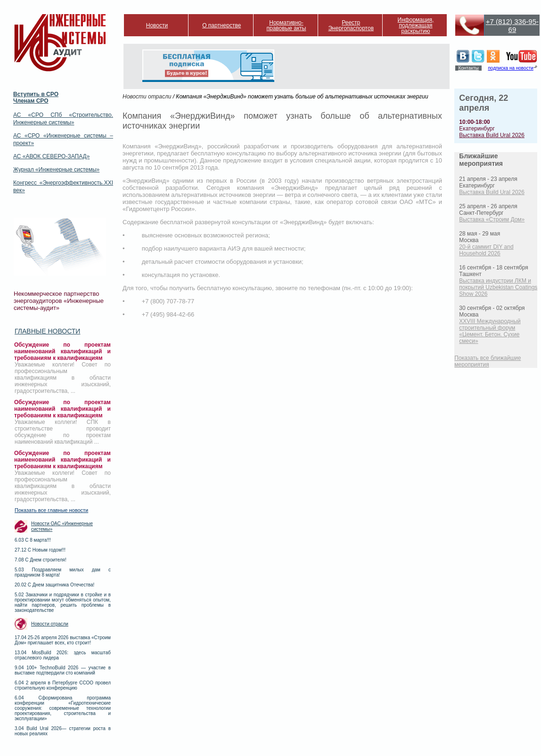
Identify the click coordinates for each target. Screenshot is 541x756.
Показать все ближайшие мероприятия (488, 361)
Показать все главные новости (51, 510)
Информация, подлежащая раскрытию (416, 25)
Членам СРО (31, 101)
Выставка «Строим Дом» (492, 219)
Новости (157, 25)
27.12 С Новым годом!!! (40, 550)
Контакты (468, 68)
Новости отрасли (50, 624)
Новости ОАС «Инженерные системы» (62, 526)
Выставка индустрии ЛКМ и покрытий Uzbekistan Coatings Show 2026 (498, 287)
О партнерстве (221, 25)
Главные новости (47, 331)
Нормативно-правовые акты (287, 25)
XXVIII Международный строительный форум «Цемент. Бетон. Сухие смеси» (490, 331)
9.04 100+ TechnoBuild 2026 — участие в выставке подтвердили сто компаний (63, 670)
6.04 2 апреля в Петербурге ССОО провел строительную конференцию (63, 685)
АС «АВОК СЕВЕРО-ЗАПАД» (51, 156)
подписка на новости (510, 68)
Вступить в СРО (36, 94)
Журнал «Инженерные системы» (56, 170)
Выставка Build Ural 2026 (492, 135)
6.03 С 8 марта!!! (33, 540)
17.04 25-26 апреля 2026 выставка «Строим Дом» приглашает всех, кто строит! (63, 640)
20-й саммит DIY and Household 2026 (486, 250)
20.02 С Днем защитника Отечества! (54, 585)
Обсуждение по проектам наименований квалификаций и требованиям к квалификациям (62, 351)
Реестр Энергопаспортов (351, 25)
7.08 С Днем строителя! (41, 560)
